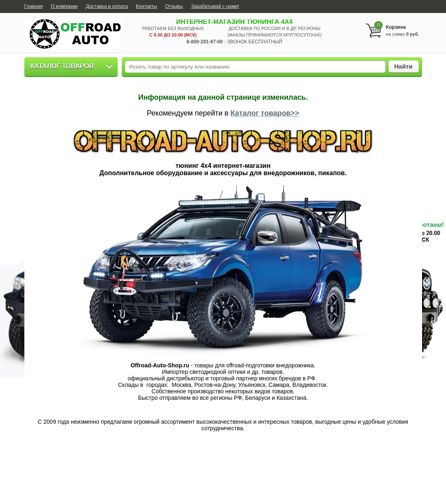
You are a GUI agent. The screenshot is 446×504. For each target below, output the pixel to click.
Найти (404, 66)
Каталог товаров (62, 66)
